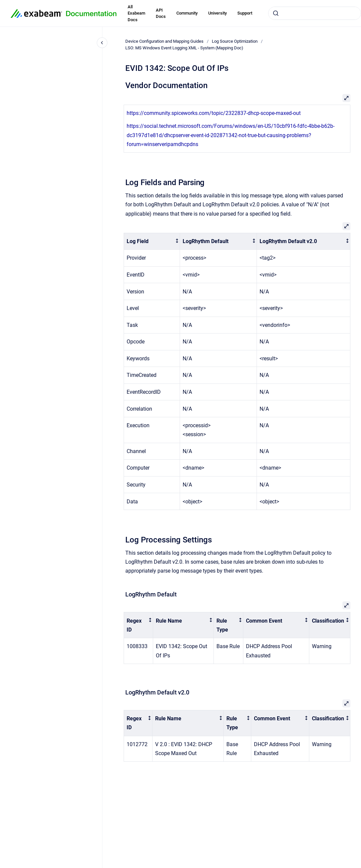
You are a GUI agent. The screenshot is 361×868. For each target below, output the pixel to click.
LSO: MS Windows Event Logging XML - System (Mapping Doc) (184, 48)
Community (187, 13)
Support (245, 13)
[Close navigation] (102, 43)
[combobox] (315, 13)
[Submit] (276, 13)
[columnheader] (152, 241)
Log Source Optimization (235, 41)
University (217, 13)
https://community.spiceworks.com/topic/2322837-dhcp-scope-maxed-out (214, 113)
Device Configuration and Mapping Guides (164, 41)
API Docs (161, 13)
